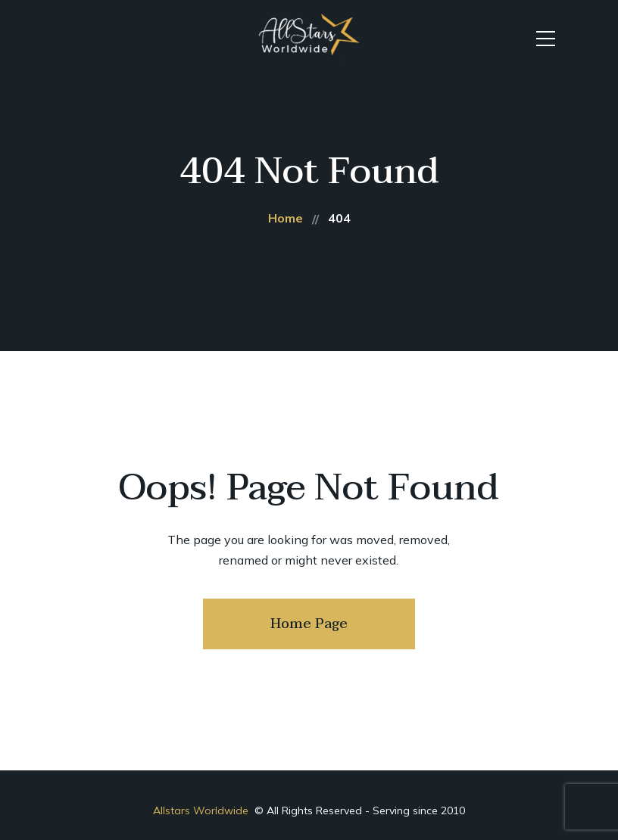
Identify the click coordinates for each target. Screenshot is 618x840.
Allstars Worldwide (202, 810)
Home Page (309, 624)
